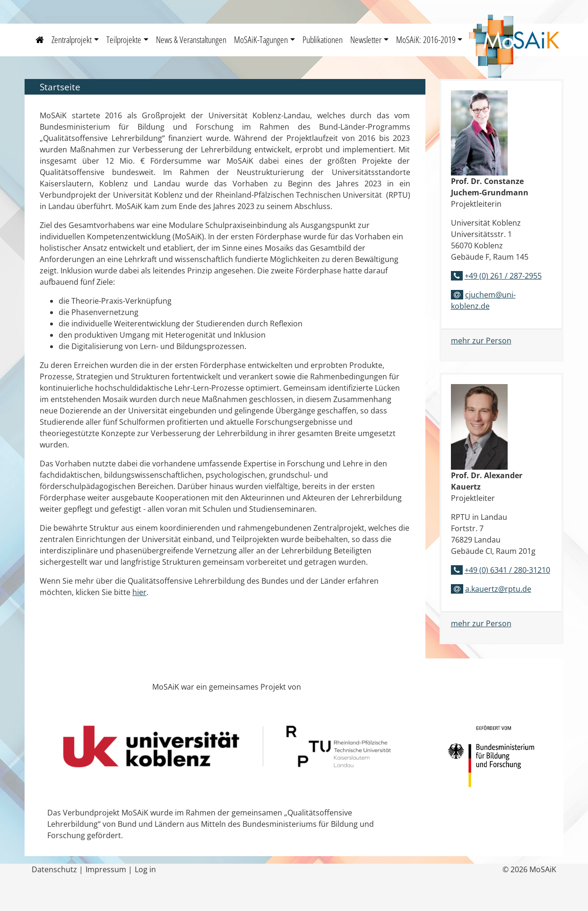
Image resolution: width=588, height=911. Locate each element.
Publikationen (323, 39)
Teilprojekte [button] (124, 39)
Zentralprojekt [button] (72, 39)
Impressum (106, 869)
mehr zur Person (481, 341)
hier (139, 592)
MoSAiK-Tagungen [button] (261, 39)
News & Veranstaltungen (191, 39)
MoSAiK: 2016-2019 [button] (426, 39)
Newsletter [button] (366, 39)
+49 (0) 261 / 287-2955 (503, 276)
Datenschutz (54, 869)
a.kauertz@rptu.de (498, 589)
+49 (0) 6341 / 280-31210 (507, 570)
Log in (145, 869)
